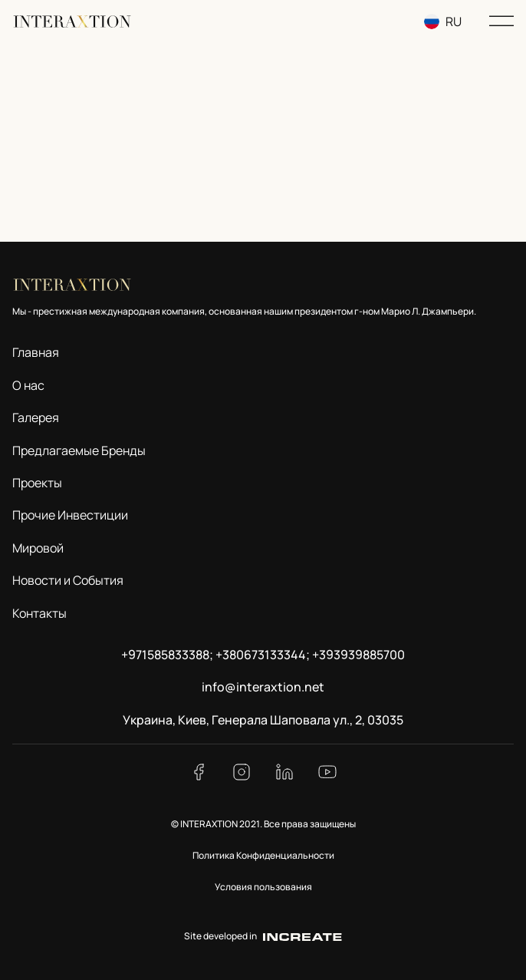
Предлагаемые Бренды (79, 450)
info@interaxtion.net (263, 687)
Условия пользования (263, 887)
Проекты (37, 483)
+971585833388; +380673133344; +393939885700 (263, 655)
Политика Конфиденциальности (263, 855)
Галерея (36, 417)
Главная (36, 352)
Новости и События (68, 580)
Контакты (39, 613)
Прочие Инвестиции (70, 515)
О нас (28, 385)
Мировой (38, 548)
